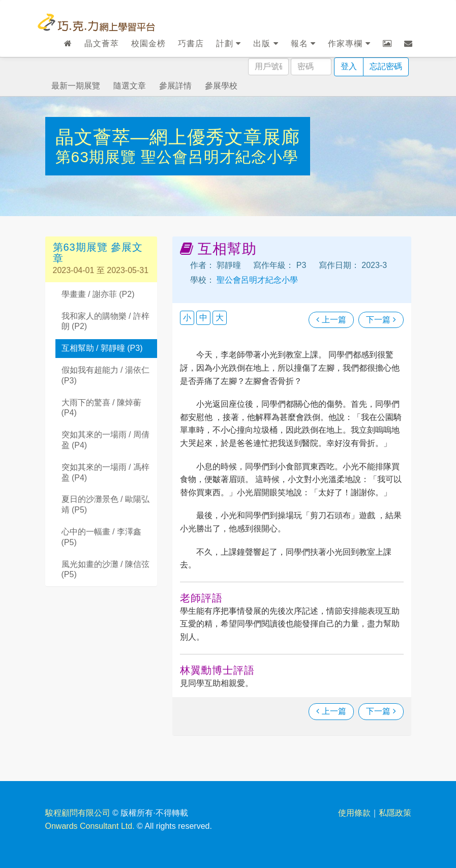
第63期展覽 (98, 157)
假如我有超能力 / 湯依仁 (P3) (105, 375)
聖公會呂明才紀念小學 (220, 157)
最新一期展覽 (76, 86)
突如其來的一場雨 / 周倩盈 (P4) (105, 440)
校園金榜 (148, 43)
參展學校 (221, 86)
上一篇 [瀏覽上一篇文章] (331, 320)
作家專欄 (349, 43)
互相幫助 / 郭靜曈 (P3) (102, 348)
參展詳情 (175, 86)
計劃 (229, 43)
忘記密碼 (386, 66)
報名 (303, 43)
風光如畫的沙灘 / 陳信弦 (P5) (105, 570)
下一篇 (381, 320)
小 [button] (187, 318)
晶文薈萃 (102, 43)
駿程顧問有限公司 (78, 813)
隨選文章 (130, 86)
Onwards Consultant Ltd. (90, 826)
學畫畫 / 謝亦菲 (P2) (98, 294)
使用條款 (354, 813)
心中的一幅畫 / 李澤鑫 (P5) (101, 537)
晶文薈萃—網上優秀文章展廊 (178, 137)
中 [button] (203, 318)
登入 (349, 66)
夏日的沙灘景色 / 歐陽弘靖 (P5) (105, 504)
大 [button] (220, 318)
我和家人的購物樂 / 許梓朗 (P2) (105, 321)
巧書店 (191, 43)
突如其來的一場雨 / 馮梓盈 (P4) (105, 472)
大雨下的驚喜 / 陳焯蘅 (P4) (101, 408)
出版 (266, 43)
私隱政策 (395, 813)
